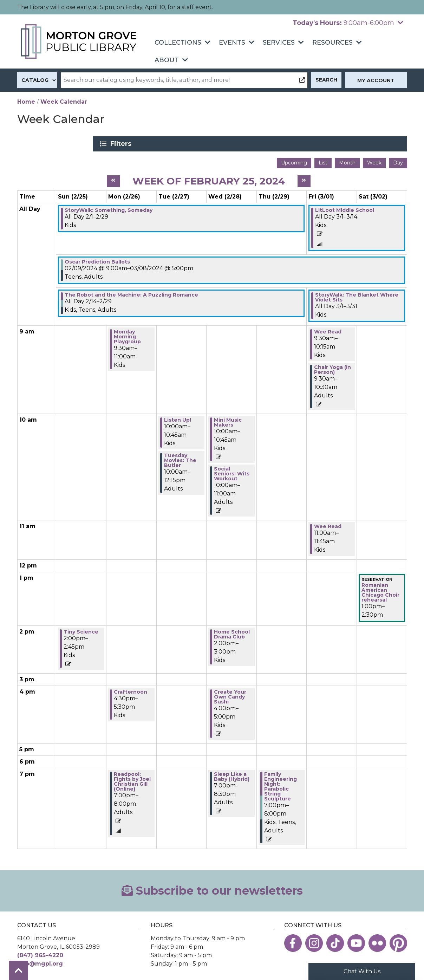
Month (347, 160)
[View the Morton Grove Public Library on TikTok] (335, 941)
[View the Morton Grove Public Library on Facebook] (293, 941)
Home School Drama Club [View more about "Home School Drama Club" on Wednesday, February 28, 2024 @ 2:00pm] (232, 631)
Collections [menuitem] (178, 43)
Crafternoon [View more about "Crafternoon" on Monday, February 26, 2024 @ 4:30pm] (131, 689)
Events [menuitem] (232, 43)
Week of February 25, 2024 (209, 178)
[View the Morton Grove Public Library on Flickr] (377, 941)
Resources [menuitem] (332, 43)
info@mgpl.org (40, 961)
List (323, 160)
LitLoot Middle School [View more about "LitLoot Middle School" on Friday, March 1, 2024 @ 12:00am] (345, 208)
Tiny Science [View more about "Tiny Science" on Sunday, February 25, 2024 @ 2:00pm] (81, 629)
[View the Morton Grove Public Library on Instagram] (314, 941)
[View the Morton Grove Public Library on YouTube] (356, 941)
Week (374, 160)
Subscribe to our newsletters (212, 888)
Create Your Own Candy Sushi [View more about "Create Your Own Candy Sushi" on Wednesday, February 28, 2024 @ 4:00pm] (230, 694)
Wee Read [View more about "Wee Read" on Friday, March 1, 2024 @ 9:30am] (328, 329)
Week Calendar (64, 102)
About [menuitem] (167, 60)
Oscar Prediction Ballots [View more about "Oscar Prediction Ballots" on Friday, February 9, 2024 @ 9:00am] (97, 259)
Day (398, 160)
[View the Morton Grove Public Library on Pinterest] (398, 941)
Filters (339, 144)
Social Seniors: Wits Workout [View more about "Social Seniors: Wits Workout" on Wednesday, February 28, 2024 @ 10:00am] (232, 471)
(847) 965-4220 (40, 953)
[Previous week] (113, 179)
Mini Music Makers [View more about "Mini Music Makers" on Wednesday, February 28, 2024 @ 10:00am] (228, 420)
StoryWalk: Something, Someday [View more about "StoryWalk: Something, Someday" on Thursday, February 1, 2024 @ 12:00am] (109, 208)
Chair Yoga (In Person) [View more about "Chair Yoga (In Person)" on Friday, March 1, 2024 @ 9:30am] (332, 367)
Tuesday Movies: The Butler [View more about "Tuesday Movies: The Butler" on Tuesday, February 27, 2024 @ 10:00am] (180, 458)
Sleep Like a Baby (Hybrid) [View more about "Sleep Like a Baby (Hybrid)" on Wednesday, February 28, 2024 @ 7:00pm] (232, 774)
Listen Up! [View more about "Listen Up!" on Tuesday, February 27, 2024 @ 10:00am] (178, 417)
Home (26, 102)
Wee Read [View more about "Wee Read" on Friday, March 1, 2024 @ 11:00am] (328, 524)
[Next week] (304, 179)
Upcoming (294, 160)
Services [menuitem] (279, 43)
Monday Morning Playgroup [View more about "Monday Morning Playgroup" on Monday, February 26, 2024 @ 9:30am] (127, 334)
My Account (376, 80)
